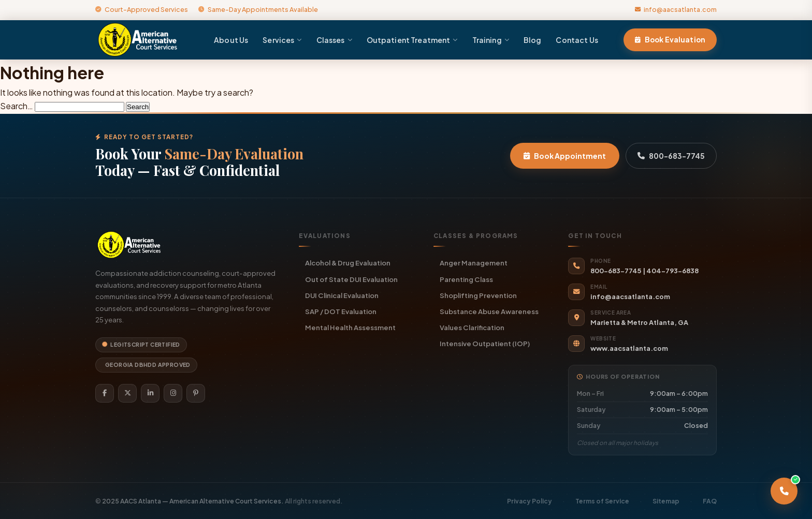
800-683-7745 (671, 156)
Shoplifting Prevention (478, 295)
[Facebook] (105, 393)
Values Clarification (472, 327)
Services (282, 40)
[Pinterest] (196, 393)
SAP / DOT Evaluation (341, 311)
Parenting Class (466, 279)
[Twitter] (127, 393)
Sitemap (666, 501)
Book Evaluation (670, 40)
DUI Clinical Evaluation (342, 295)
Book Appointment (565, 156)
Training (491, 40)
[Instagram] (173, 393)
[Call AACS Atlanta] (784, 491)
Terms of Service (602, 501)
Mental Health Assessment (350, 327)
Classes (334, 40)
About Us (231, 40)
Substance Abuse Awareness (489, 311)
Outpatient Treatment (412, 40)
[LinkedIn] (150, 393)
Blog (533, 40)
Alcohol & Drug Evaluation (348, 263)
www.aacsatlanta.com (629, 348)
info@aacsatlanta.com (676, 9)
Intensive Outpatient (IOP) (485, 343)
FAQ (710, 501)
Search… (17, 106)
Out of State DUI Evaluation (351, 279)
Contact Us (577, 40)
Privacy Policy (530, 501)
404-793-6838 (672, 271)
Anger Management (474, 263)
